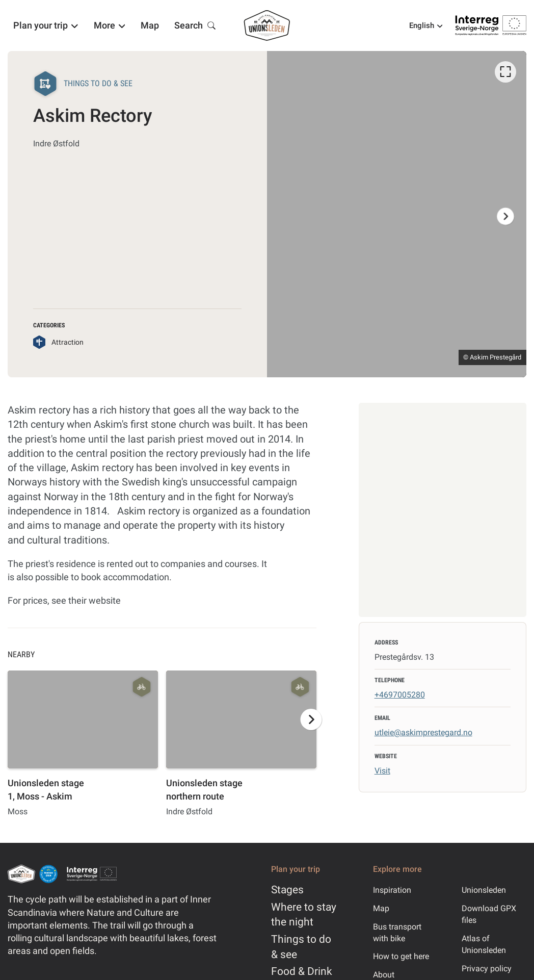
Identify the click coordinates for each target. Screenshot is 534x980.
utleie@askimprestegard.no (423, 732)
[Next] (505, 216)
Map (381, 908)
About (384, 975)
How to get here (401, 956)
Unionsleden (484, 890)
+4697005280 (400, 695)
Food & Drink (302, 971)
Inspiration (392, 890)
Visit (382, 771)
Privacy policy (487, 969)
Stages (287, 890)
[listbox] (397, 214)
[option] (397, 214)
